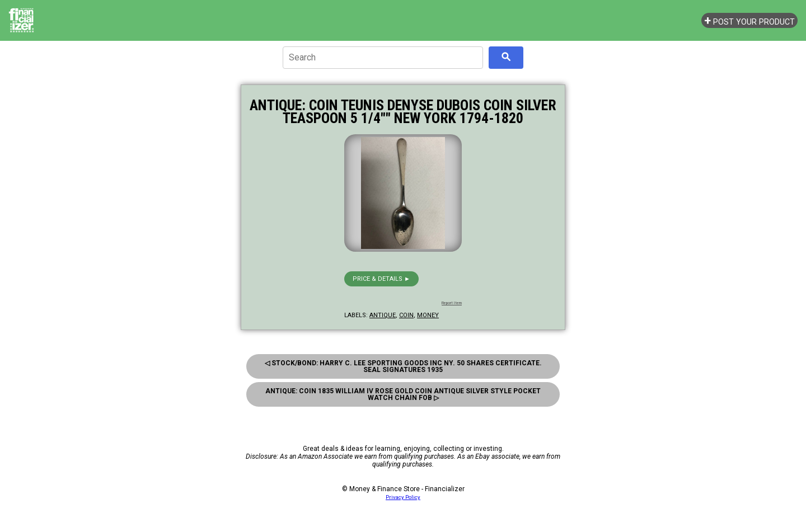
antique (383, 315)
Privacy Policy (403, 497)
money (428, 315)
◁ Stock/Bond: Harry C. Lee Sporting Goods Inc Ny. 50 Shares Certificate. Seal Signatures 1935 (403, 366)
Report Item (452, 303)
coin (406, 315)
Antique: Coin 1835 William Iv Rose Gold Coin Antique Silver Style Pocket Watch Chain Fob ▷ (403, 394)
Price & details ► (381, 279)
